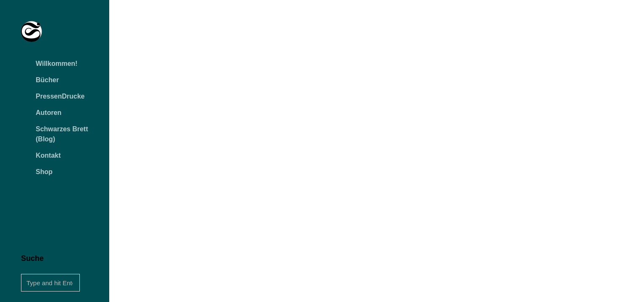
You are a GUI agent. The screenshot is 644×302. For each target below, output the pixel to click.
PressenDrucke (60, 96)
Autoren (49, 113)
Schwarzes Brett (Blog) (62, 134)
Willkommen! (57, 64)
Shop (44, 172)
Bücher (47, 80)
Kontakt (48, 155)
